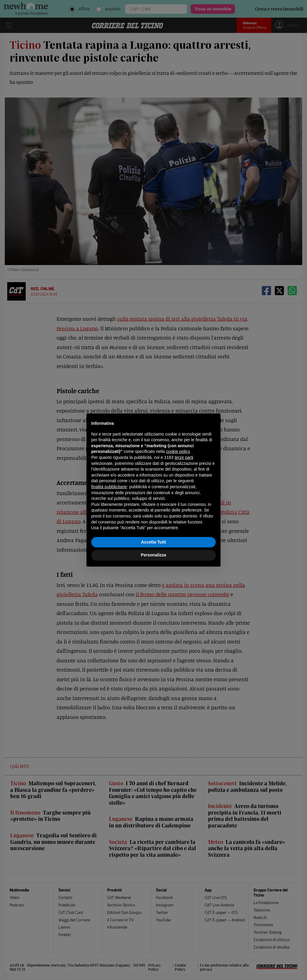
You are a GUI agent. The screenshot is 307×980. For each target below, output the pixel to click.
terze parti (184, 457)
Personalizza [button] (154, 555)
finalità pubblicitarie (109, 487)
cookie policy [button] (178, 451)
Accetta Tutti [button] (153, 542)
